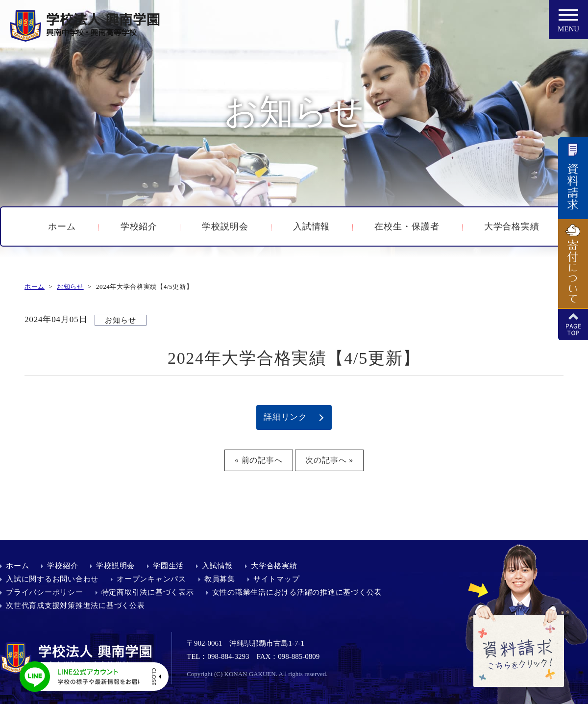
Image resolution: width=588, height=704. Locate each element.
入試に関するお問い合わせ (52, 579)
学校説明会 (225, 226)
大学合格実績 (512, 226)
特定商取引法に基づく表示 (148, 592)
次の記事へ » (329, 460)
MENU (568, 24)
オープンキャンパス (151, 579)
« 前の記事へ (259, 460)
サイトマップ (277, 579)
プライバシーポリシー (45, 592)
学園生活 (168, 566)
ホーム (62, 226)
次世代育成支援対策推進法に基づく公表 (75, 605)
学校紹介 (139, 226)
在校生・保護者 (407, 226)
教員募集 (220, 579)
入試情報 (312, 226)
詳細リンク (285, 417)
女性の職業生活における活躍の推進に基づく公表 (297, 592)
